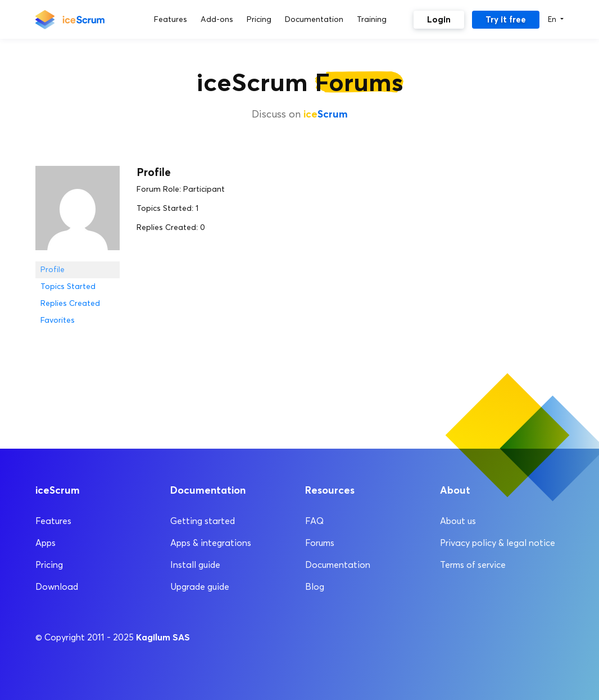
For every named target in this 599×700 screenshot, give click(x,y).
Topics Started (68, 286)
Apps (46, 543)
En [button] (553, 19)
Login (439, 19)
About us (458, 521)
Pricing (49, 565)
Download (57, 587)
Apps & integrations (211, 543)
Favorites (58, 320)
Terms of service (473, 565)
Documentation (338, 565)
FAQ (314, 521)
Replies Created (70, 303)
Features (53, 521)
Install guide (195, 565)
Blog (315, 587)
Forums (320, 543)
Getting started (203, 521)
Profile (53, 270)
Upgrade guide (200, 587)
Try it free (506, 19)
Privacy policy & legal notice (498, 543)
